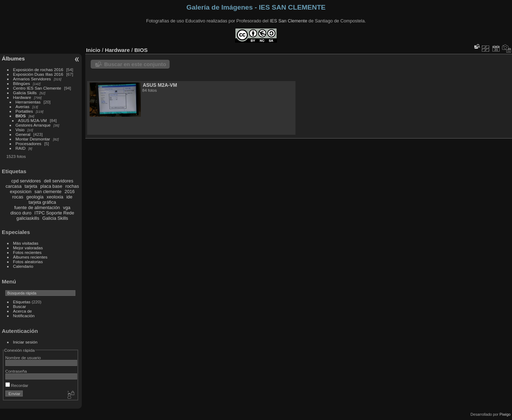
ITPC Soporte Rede (54, 213)
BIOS (21, 116)
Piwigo (505, 414)
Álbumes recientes (30, 257)
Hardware (22, 97)
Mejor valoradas (28, 248)
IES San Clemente (289, 21)
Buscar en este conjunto (135, 64)
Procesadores (29, 143)
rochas (72, 186)
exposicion (21, 192)
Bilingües (22, 83)
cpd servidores (26, 181)
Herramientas (28, 102)
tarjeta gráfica (42, 202)
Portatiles (24, 111)
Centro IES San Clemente (37, 88)
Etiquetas (22, 302)
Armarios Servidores (32, 79)
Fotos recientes (27, 252)
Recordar (17, 385)
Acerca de (23, 311)
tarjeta (31, 186)
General (23, 134)
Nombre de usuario (23, 358)
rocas (18, 197)
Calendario (23, 266)
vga (67, 208)
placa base (51, 186)
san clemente (48, 192)
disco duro (21, 213)
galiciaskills (28, 218)
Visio (20, 130)
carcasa (14, 186)
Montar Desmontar (33, 139)
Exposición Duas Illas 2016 (38, 74)
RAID (21, 148)
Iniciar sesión (25, 342)
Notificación (24, 316)
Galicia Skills (25, 93)
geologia (35, 197)
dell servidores (59, 181)
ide (70, 197)
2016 (70, 192)
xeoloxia (55, 197)
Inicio (93, 50)
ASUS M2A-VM (33, 120)
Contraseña (16, 371)
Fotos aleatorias (28, 262)
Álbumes (13, 59)
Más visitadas (26, 243)
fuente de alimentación (37, 208)
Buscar (20, 306)
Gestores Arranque (33, 125)
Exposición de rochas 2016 (38, 70)
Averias (23, 107)
